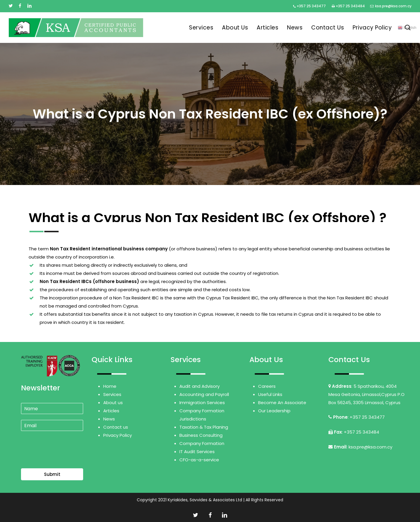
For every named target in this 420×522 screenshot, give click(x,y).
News (109, 419)
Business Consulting (201, 435)
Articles (111, 411)
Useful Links (270, 394)
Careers (267, 386)
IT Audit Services (197, 452)
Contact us (116, 427)
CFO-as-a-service (199, 460)
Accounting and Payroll (204, 394)
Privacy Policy (118, 435)
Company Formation (202, 443)
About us (113, 403)
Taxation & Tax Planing (204, 427)
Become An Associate (282, 403)
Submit (52, 474)
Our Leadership (274, 411)
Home (110, 386)
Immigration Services (202, 403)
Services (112, 394)
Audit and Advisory (199, 386)
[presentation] (65, 459)
